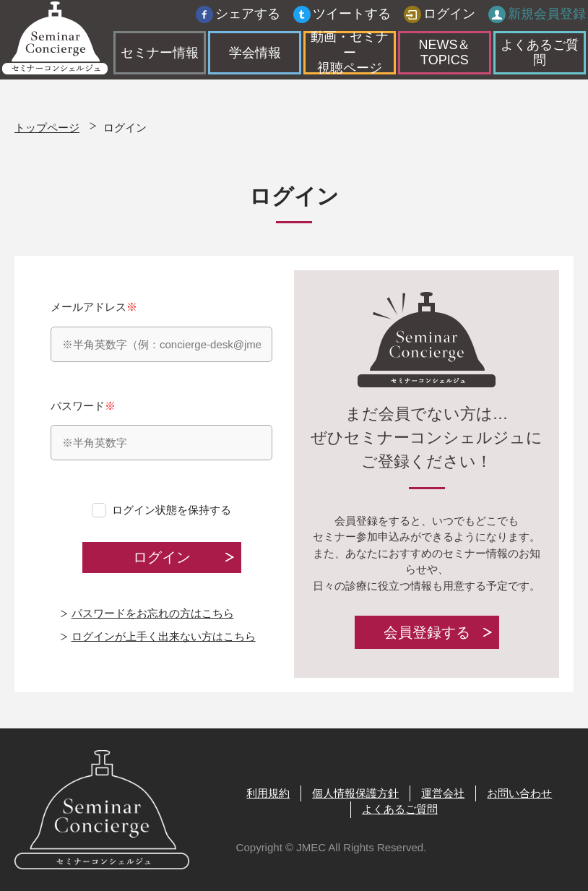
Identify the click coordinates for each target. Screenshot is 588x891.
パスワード (161, 430)
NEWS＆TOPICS (440, 56)
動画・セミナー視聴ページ (350, 57)
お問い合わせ (519, 793)
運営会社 (443, 793)
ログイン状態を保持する (172, 510)
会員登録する (427, 632)
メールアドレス (161, 331)
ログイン (437, 18)
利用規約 (268, 793)
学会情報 (259, 56)
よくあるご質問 (529, 56)
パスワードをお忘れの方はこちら (153, 613)
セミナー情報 (170, 56)
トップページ (47, 128)
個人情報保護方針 (355, 793)
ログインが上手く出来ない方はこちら (164, 636)
